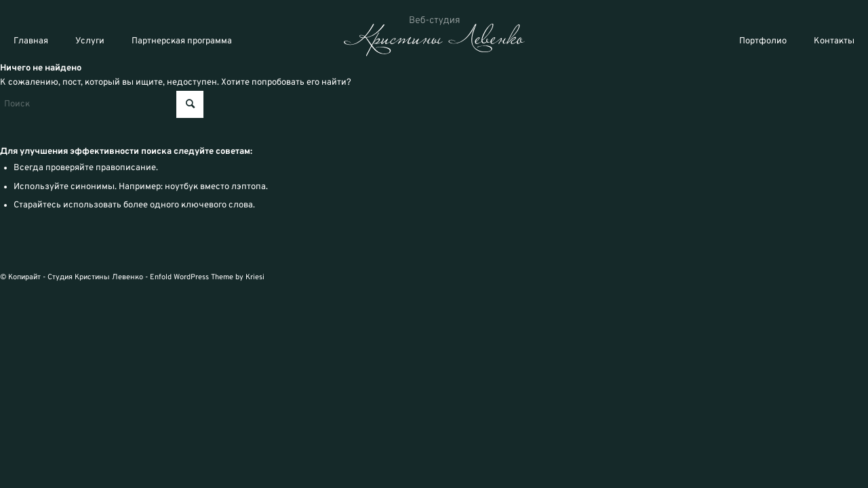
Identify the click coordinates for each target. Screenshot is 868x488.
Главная (31, 41)
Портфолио (763, 41)
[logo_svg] (434, 36)
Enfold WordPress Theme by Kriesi (207, 277)
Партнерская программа (182, 41)
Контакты (834, 41)
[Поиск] (102, 104)
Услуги (90, 41)
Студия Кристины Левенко (95, 277)
